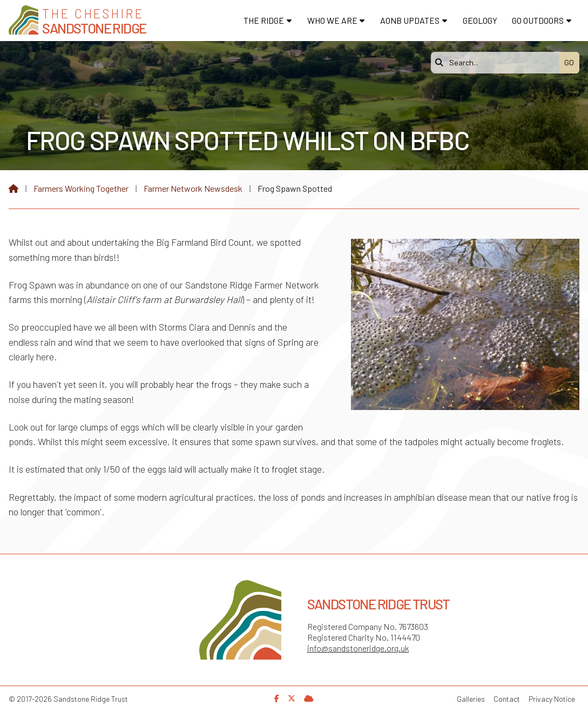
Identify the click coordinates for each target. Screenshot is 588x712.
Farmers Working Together (81, 188)
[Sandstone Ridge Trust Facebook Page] (277, 698)
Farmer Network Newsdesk (193, 188)
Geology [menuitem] (480, 20)
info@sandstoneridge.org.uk (358, 648)
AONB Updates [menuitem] (410, 20)
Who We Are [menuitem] (332, 20)
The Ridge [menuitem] (264, 20)
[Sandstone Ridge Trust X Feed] (292, 698)
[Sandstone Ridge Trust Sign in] (309, 698)
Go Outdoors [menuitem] (538, 20)
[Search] (498, 63)
